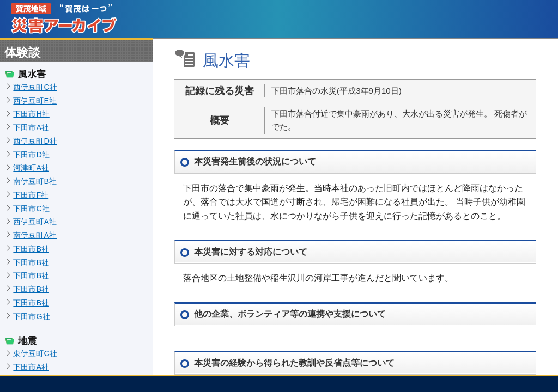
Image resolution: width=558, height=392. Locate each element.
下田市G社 (31, 316)
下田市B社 (31, 249)
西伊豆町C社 (35, 87)
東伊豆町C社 (35, 353)
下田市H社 (31, 114)
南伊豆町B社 (35, 181)
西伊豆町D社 (35, 141)
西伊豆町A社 (35, 222)
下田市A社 (31, 127)
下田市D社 (31, 155)
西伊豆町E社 (35, 101)
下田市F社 (31, 195)
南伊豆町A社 (35, 235)
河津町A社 (31, 168)
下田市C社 (31, 209)
